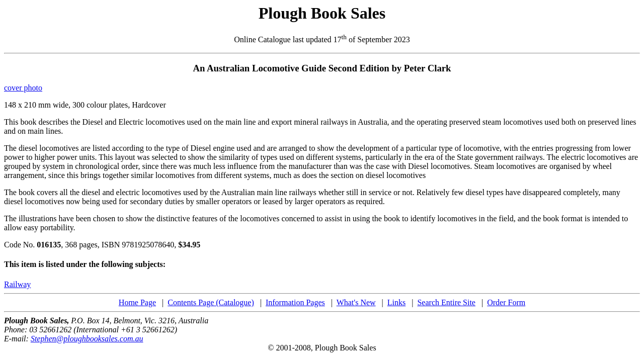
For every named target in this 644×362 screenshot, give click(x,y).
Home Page (137, 302)
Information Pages (295, 302)
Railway (17, 284)
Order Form (506, 302)
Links (396, 302)
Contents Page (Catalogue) (211, 302)
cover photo (23, 88)
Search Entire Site (446, 302)
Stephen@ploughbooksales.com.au (87, 339)
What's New (356, 302)
